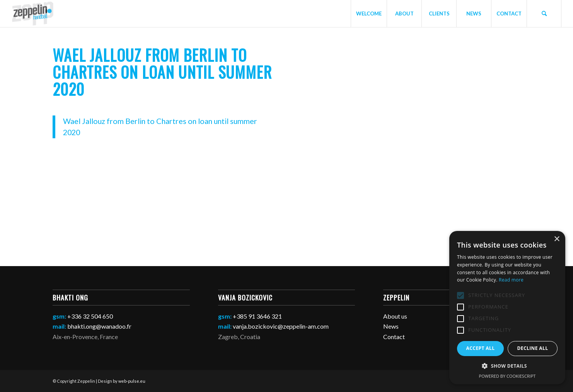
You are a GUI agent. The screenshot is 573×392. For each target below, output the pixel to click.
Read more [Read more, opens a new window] (511, 280)
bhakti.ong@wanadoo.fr (99, 326)
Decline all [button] (533, 348)
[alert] (507, 308)
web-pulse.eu (132, 381)
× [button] (557, 239)
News (391, 326)
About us (395, 316)
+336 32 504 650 (90, 316)
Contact (394, 337)
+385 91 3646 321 (257, 316)
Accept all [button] (481, 348)
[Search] (544, 14)
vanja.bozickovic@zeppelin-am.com (281, 326)
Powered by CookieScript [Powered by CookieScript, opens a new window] (507, 376)
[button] (507, 366)
